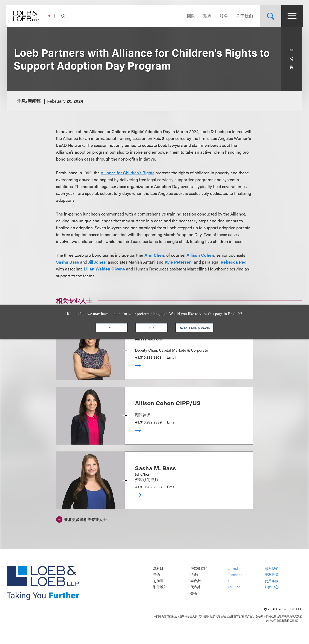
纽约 (156, 575)
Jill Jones (97, 262)
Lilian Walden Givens (104, 269)
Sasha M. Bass (155, 468)
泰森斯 (195, 581)
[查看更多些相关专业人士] (81, 519)
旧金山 (195, 575)
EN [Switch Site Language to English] (48, 16)
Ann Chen (154, 255)
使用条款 (272, 581)
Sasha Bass (67, 262)
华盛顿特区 (199, 569)
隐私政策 (272, 575)
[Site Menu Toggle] (291, 16)
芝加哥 (158, 581)
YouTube (234, 587)
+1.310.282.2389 (148, 422)
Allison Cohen (200, 255)
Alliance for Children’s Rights (127, 172)
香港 (194, 593)
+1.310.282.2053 (148, 487)
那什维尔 (160, 587)
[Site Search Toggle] (270, 16)
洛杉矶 (158, 569)
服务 (223, 16)
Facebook (235, 575)
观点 (207, 16)
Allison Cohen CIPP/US (168, 403)
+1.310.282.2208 (148, 357)
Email (171, 357)
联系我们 (272, 569)
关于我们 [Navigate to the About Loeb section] (244, 16)
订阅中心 (272, 587)
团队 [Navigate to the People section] (191, 16)
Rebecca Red (234, 262)
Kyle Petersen (178, 262)
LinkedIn (234, 569)
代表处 (195, 587)
